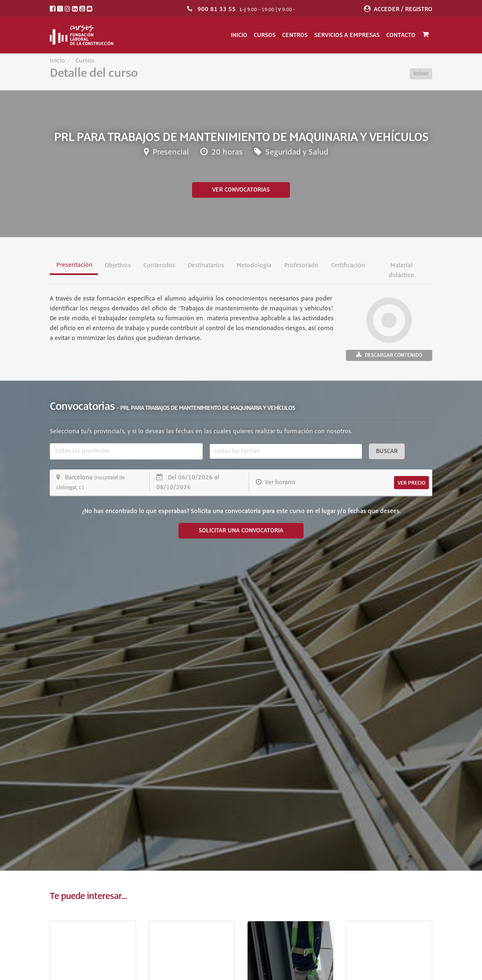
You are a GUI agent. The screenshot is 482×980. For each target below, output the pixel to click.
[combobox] (126, 451)
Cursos (265, 35)
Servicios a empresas (347, 35)
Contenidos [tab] (159, 266)
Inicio (239, 35)
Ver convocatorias (241, 190)
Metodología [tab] (254, 266)
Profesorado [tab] (301, 266)
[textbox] (126, 451)
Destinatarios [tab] (206, 266)
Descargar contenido (389, 355)
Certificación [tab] (348, 266)
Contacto (401, 35)
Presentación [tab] (74, 265)
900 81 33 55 (217, 9)
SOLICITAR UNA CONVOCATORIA (241, 531)
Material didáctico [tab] (401, 270)
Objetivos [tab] (118, 266)
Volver (421, 74)
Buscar (387, 451)
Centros (295, 35)
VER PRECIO (411, 483)
